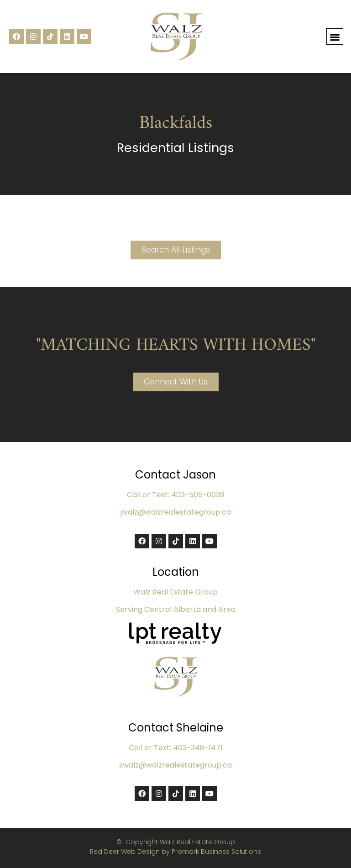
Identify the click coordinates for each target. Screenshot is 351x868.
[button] (335, 37)
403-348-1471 (198, 748)
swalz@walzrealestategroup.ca (175, 765)
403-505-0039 (198, 495)
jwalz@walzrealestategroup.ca (176, 512)
